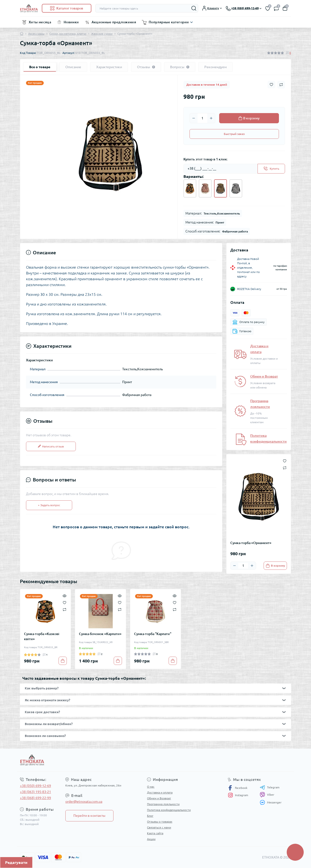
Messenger (271, 802)
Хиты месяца (40, 22)
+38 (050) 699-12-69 (35, 786)
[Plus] (211, 118)
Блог (150, 816)
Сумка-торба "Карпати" (153, 634)
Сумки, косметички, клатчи (68, 34)
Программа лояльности (163, 804)
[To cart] (275, 566)
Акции (151, 839)
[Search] (194, 8)
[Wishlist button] (271, 85)
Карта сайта (155, 833)
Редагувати (16, 862)
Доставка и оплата (160, 792)
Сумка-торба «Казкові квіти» (42, 636)
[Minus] (194, 118)
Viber (267, 795)
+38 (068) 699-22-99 (35, 798)
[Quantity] (202, 118)
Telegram (270, 787)
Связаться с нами (159, 827)
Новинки (71, 22)
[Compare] (65, 609)
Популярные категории (169, 22)
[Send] (271, 169)
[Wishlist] (65, 602)
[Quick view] (65, 595)
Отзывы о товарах (160, 822)
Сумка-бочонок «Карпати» (100, 634)
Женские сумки (102, 34)
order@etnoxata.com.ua (84, 802)
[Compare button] (281, 85)
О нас (151, 787)
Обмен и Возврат (264, 376)
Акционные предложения (114, 22)
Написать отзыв (51, 446)
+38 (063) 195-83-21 (35, 792)
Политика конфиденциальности (169, 810)
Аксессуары (36, 34)
